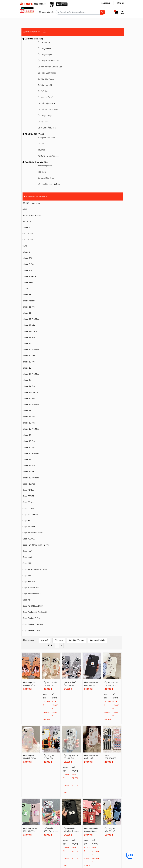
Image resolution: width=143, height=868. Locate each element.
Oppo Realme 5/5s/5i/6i (33, 624)
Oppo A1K (27, 600)
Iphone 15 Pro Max (31, 429)
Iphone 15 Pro (29, 417)
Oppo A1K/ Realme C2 (32, 594)
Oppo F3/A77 (28, 496)
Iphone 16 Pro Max (31, 453)
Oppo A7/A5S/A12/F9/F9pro (35, 569)
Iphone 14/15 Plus (30, 392)
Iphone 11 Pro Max (31, 319)
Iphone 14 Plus (29, 398)
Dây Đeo (41, 150)
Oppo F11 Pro (29, 582)
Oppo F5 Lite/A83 (30, 514)
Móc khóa (42, 172)
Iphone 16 (27, 435)
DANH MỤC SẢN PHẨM (49, 12)
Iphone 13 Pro (29, 362)
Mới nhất (45, 640)
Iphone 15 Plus (29, 423)
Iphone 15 (27, 411)
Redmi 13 (27, 221)
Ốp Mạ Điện (43, 122)
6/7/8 (25, 209)
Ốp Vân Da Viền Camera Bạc (50, 67)
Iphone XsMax (29, 301)
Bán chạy (59, 640)
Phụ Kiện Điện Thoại (33, 134)
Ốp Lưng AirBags (45, 116)
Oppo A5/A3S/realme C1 (33, 533)
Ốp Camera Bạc (44, 42)
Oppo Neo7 (27, 551)
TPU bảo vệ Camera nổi (48, 110)
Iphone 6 (26, 252)
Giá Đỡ (41, 144)
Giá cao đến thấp (98, 640)
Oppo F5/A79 (28, 508)
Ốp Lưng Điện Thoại (33, 39)
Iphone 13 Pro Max (31, 374)
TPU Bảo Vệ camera (46, 103)
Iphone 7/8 (27, 258)
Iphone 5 (26, 228)
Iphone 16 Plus (29, 447)
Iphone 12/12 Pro (30, 331)
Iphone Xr (27, 295)
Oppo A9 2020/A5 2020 (33, 606)
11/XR (25, 289)
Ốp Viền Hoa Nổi (45, 85)
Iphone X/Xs (28, 282)
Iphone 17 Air (28, 472)
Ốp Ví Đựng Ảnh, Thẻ (47, 128)
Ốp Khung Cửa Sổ (45, 97)
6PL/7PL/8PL (28, 234)
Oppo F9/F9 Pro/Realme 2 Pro (36, 545)
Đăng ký (120, 3)
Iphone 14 (27, 380)
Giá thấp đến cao (76, 640)
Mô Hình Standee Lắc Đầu (49, 184)
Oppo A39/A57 (29, 539)
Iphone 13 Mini (29, 356)
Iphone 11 (27, 313)
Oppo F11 (27, 575)
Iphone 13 (27, 368)
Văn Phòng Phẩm (45, 166)
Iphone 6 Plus (28, 264)
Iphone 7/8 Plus (29, 276)
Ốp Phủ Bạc (43, 91)
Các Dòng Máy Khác (31, 203)
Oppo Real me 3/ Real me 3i (35, 612)
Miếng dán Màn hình (46, 138)
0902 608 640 (40, 4)
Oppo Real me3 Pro (31, 618)
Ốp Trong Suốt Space (47, 73)
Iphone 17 (27, 459)
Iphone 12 (27, 343)
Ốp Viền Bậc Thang (46, 79)
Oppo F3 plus (28, 502)
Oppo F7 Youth (29, 527)
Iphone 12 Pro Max (31, 350)
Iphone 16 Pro (29, 441)
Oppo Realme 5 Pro (31, 630)
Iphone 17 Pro (29, 466)
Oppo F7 (26, 520)
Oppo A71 (27, 563)
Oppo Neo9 (27, 557)
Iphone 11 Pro (29, 307)
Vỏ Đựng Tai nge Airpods (48, 156)
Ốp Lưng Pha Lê (45, 49)
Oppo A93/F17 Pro (30, 588)
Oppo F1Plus (28, 490)
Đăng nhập (106, 3)
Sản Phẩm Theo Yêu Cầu (35, 162)
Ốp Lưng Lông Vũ (45, 55)
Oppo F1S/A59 (29, 484)
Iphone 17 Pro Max (31, 478)
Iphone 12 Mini (29, 325)
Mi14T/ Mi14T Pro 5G (32, 215)
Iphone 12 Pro (29, 337)
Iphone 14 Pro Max (31, 405)
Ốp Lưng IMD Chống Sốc (48, 61)
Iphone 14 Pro (29, 386)
